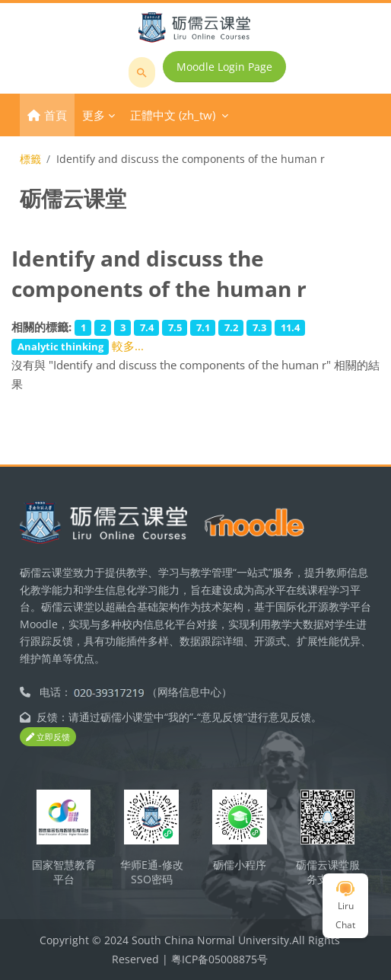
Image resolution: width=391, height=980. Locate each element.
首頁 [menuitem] (56, 115)
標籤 (30, 159)
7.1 (203, 327)
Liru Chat (345, 906)
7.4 (147, 327)
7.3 (259, 327)
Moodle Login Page (224, 67)
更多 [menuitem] (94, 115)
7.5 (175, 327)
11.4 (290, 327)
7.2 (231, 327)
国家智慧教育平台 (64, 872)
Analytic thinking (60, 346)
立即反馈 (48, 737)
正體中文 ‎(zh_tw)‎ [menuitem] (173, 115)
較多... (128, 346)
